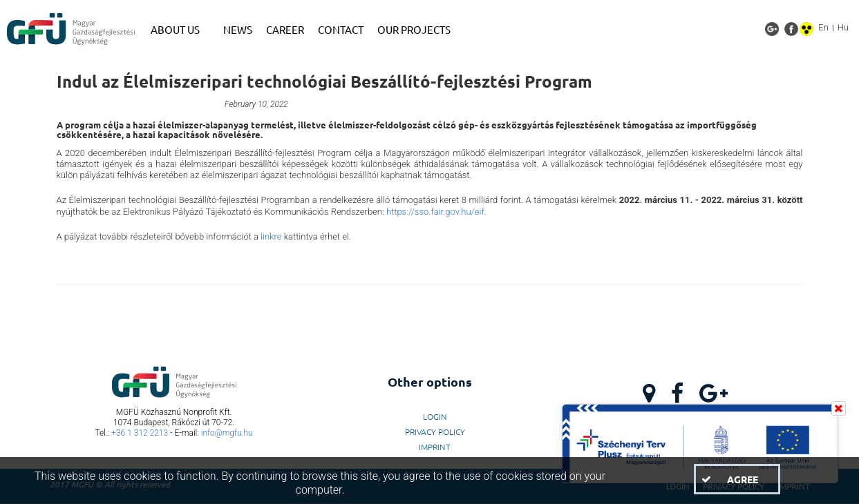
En (823, 27)
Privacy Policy (435, 432)
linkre (271, 236)
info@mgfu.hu (227, 433)
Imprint (435, 447)
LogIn (435, 416)
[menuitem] (180, 30)
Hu (843, 27)
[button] (737, 479)
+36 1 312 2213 (140, 433)
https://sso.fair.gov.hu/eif (435, 212)
